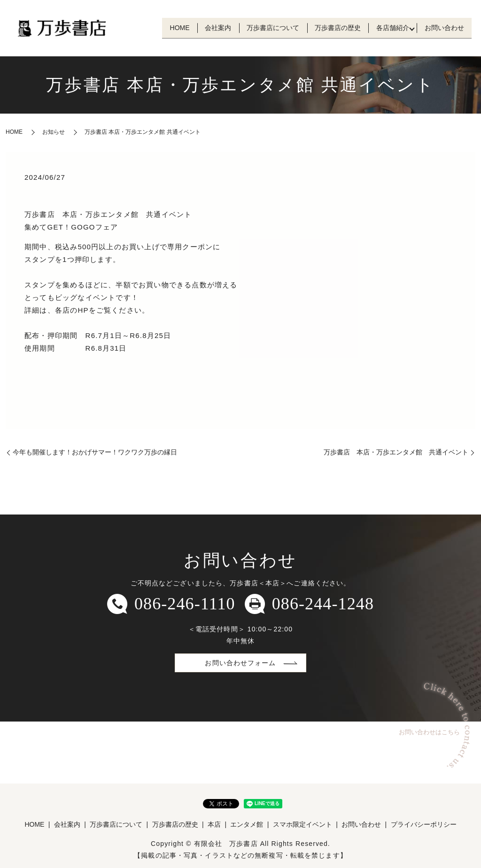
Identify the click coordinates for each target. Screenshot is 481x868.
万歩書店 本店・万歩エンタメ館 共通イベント (396, 452)
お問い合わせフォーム (240, 663)
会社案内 (199, 28)
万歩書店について (258, 28)
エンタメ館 (247, 824)
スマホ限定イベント (303, 824)
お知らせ (54, 132)
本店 (214, 824)
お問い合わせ (442, 28)
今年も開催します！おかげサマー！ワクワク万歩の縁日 (95, 452)
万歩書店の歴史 (327, 28)
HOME (156, 28)
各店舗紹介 (386, 28)
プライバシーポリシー (424, 824)
